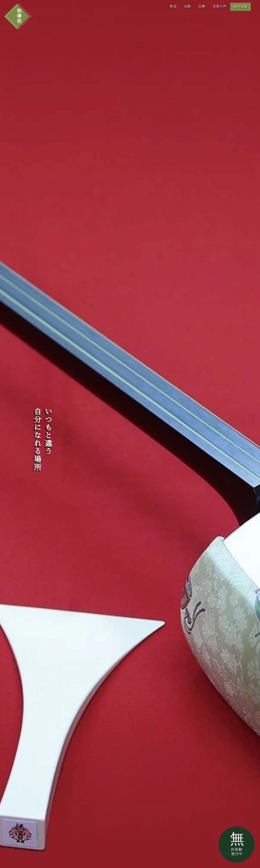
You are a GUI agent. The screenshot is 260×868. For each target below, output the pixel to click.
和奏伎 (19, 16)
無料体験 (240, 7)
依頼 (202, 6)
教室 (173, 6)
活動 (188, 6)
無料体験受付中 (237, 843)
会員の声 (220, 6)
